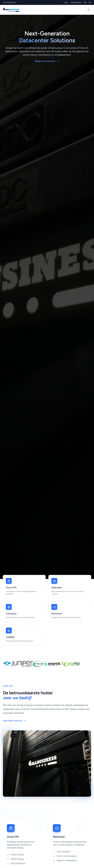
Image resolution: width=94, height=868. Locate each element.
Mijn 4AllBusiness (10, 2)
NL (85, 2)
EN (90, 2)
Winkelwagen (76, 2)
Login (66, 2)
